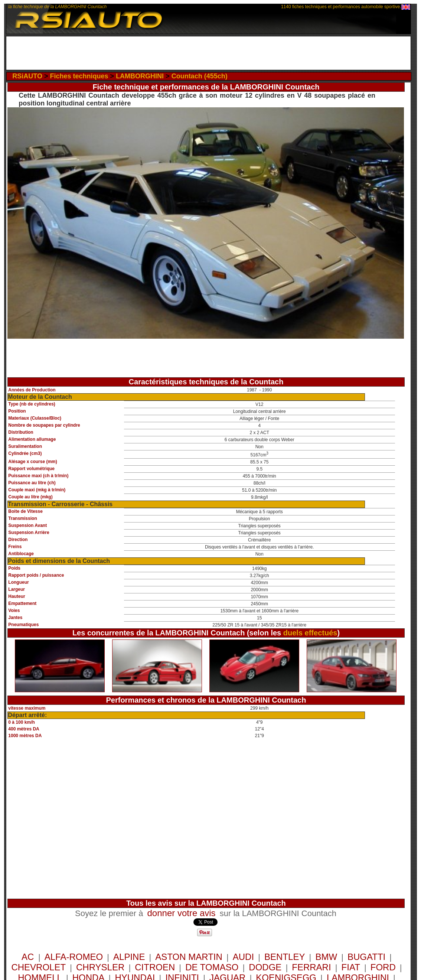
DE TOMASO (212, 967)
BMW (326, 957)
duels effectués (310, 633)
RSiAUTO (27, 76)
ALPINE (129, 957)
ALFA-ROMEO (74, 957)
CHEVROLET (38, 967)
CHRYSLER (100, 967)
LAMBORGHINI (140, 76)
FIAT (351, 967)
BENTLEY (285, 957)
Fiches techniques (79, 76)
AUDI (243, 957)
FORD (383, 967)
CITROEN (155, 967)
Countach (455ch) (200, 76)
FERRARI (311, 967)
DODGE (265, 967)
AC (29, 957)
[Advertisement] (208, 53)
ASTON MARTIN (189, 957)
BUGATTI (366, 957)
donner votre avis (182, 913)
